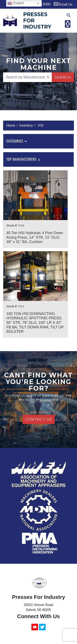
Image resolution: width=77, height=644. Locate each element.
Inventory (26, 125)
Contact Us (39, 419)
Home (11, 125)
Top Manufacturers (24, 159)
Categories (17, 141)
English (16, 3)
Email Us (63, 4)
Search (63, 77)
